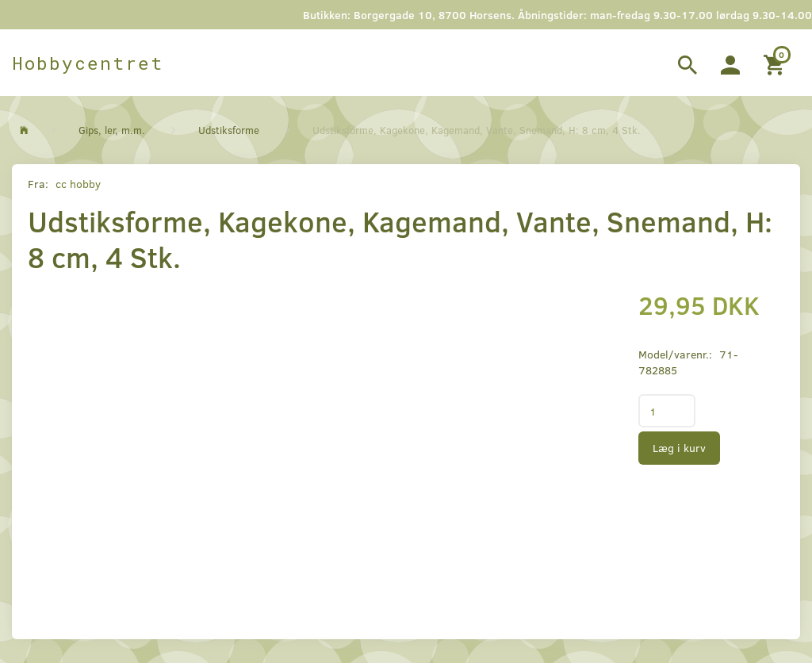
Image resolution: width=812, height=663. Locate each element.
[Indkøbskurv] (776, 63)
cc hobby (78, 184)
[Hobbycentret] (88, 63)
